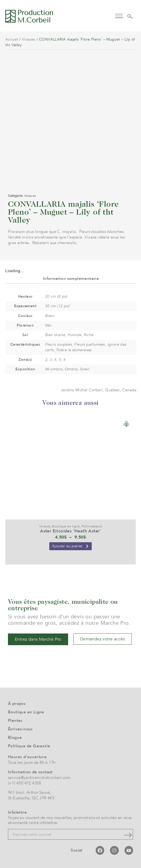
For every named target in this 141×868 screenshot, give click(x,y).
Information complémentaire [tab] (71, 279)
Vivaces (29, 39)
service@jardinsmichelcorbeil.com (39, 778)
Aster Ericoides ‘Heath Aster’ (70, 531)
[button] (119, 16)
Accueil (12, 39)
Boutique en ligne (66, 526)
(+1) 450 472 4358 (25, 783)
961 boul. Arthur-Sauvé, (30, 792)
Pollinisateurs (92, 526)
